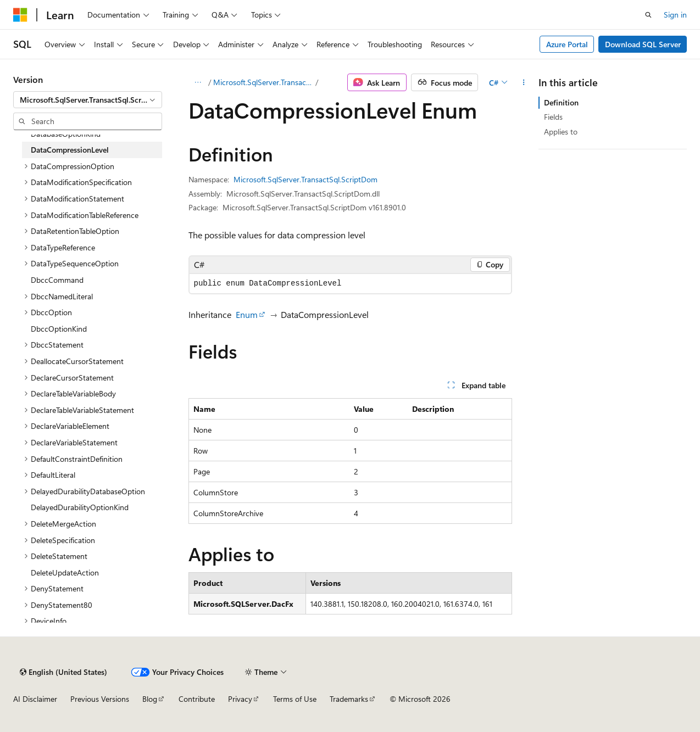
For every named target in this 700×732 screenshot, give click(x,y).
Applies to (561, 132)
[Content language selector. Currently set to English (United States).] (63, 672)
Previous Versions (100, 699)
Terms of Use (295, 699)
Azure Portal (567, 44)
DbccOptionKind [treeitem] (59, 329)
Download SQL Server (643, 44)
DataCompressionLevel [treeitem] (70, 150)
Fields (553, 117)
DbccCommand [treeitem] (57, 280)
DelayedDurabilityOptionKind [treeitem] (80, 507)
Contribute (197, 699)
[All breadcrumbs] (198, 82)
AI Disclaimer (35, 699)
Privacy (240, 699)
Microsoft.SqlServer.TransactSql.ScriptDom (263, 82)
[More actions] (523, 82)
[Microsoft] (20, 15)
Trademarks (349, 699)
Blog (150, 699)
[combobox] (88, 100)
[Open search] (648, 15)
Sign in (675, 15)
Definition (561, 102)
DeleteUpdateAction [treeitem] (65, 572)
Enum (247, 314)
